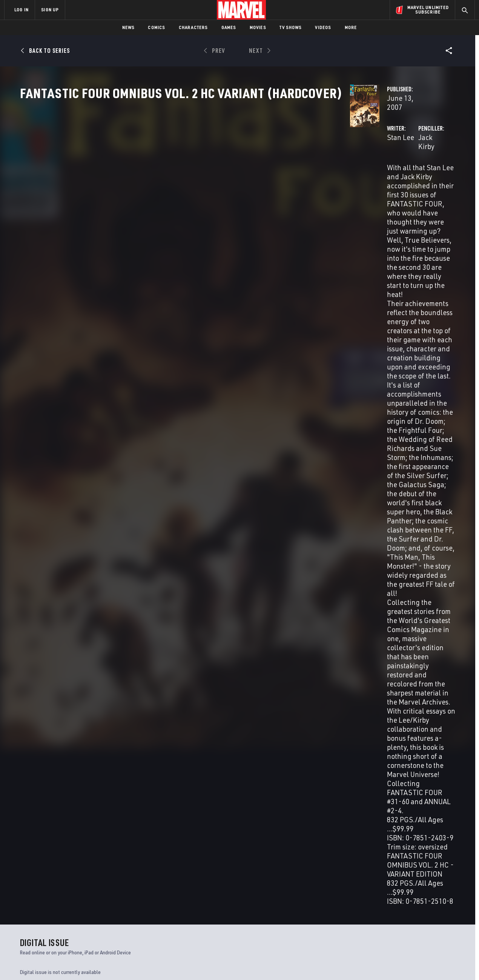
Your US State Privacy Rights (147, 962)
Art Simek (229, 606)
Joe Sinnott (232, 595)
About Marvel (83, 879)
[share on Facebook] (385, 898)
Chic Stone (260, 595)
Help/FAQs (78, 890)
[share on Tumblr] (447, 898)
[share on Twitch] (447, 914)
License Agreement (322, 962)
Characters (193, 27)
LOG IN (21, 10)
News (128, 27)
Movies (258, 27)
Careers (76, 901)
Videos (323, 27)
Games (229, 27)
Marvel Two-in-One (265, 809)
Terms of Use (62, 962)
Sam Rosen (203, 606)
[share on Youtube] (385, 914)
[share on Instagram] (426, 898)
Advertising (153, 879)
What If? (362, 809)
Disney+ (147, 890)
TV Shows (291, 27)
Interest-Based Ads (369, 962)
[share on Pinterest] (426, 914)
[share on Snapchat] (405, 914)
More (351, 27)
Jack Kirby (318, 178)
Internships (81, 912)
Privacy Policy (96, 962)
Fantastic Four (149, 809)
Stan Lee (169, 178)
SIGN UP (50, 10)
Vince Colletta (200, 595)
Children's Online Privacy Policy (264, 962)
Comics (156, 27)
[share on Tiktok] (385, 930)
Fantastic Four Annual (49, 809)
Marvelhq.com (156, 901)
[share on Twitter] (405, 898)
